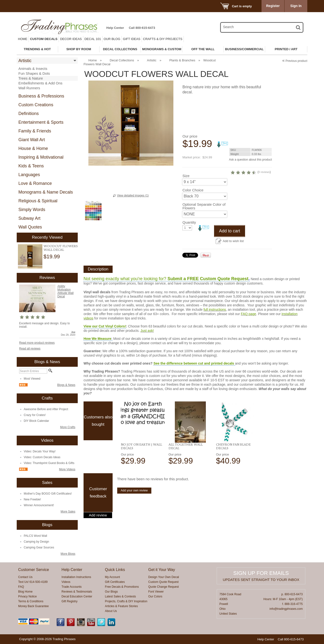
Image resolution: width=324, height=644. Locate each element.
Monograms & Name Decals (46, 192)
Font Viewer (156, 592)
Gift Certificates (115, 582)
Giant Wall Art (32, 140)
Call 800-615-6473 (142, 28)
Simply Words (32, 210)
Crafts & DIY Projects (163, 39)
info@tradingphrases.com (286, 609)
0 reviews (264, 172)
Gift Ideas (132, 39)
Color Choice (193, 190)
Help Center (115, 28)
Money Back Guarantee (33, 606)
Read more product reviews (37, 343)
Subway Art (29, 218)
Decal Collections (122, 60)
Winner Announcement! (39, 505)
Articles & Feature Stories (121, 606)
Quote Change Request (163, 587)
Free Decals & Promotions (122, 587)
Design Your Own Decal (164, 577)
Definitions (29, 114)
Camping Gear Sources (39, 547)
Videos (66, 582)
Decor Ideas (71, 39)
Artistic (25, 61)
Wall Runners (29, 88)
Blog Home (25, 592)
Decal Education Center (77, 596)
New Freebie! (32, 499)
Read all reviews (30, 349)
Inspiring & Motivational (41, 157)
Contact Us (25, 577)
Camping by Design (36, 542)
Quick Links (115, 570)
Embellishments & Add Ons (40, 83)
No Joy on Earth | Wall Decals (141, 446)
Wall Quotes (30, 227)
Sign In (296, 6)
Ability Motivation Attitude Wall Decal (66, 291)
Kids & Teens (31, 166)
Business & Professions (41, 96)
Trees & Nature (31, 78)
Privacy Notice (27, 596)
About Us (111, 611)
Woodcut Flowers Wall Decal (61, 248)
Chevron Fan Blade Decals (233, 446)
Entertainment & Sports (41, 122)
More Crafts (68, 427)
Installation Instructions (76, 577)
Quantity (189, 222)
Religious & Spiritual (38, 201)
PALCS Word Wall (35, 536)
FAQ (21, 587)
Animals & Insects (33, 69)
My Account (112, 577)
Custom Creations (36, 105)
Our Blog (112, 39)
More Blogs (68, 554)
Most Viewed (32, 379)
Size (186, 176)
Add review (98, 515)
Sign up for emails (261, 573)
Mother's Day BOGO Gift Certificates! (48, 494)
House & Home (33, 148)
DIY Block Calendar (36, 421)
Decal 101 (93, 39)
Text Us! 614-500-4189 (33, 582)
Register (273, 6)
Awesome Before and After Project (46, 409)
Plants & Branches (182, 60)
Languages (29, 175)
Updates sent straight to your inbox (261, 580)
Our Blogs (111, 592)
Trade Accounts (72, 587)
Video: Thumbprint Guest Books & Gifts (49, 463)
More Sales (68, 512)
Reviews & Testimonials (77, 592)
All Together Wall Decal (186, 446)
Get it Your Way (162, 570)
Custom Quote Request (163, 582)
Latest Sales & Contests (120, 596)
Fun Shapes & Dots (34, 73)
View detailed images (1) (133, 196)
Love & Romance (35, 183)
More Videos (67, 469)
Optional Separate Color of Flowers (204, 206)
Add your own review (134, 490)
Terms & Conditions (31, 601)
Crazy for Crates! (35, 415)
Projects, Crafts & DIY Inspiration (126, 601)
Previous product (295, 61)
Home (23, 39)
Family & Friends (35, 131)
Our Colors (155, 596)
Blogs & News (66, 385)
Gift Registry (69, 601)
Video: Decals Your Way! (40, 451)
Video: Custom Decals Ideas (42, 457)
